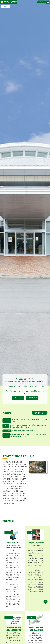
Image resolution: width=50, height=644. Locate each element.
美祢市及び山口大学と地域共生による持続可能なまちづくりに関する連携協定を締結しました (29, 426)
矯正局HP (18, 398)
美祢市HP (32, 398)
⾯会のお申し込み (41, 2)
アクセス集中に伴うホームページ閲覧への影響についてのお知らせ (29, 421)
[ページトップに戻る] (46, 583)
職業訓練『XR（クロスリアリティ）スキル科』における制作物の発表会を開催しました (28, 435)
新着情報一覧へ (40, 413)
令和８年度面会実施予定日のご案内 (23, 431)
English (4, 7)
